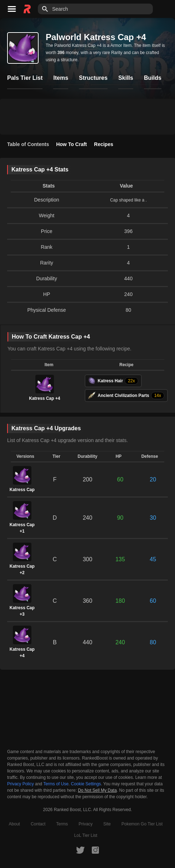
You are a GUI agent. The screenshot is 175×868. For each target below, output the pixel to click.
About (14, 824)
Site (107, 824)
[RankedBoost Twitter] (80, 850)
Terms (62, 824)
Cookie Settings (86, 784)
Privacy (86, 824)
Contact (38, 824)
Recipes (104, 144)
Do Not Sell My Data (97, 791)
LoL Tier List (86, 835)
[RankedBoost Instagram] (95, 850)
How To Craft (71, 144)
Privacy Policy (21, 784)
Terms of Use (56, 784)
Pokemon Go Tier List (142, 824)
